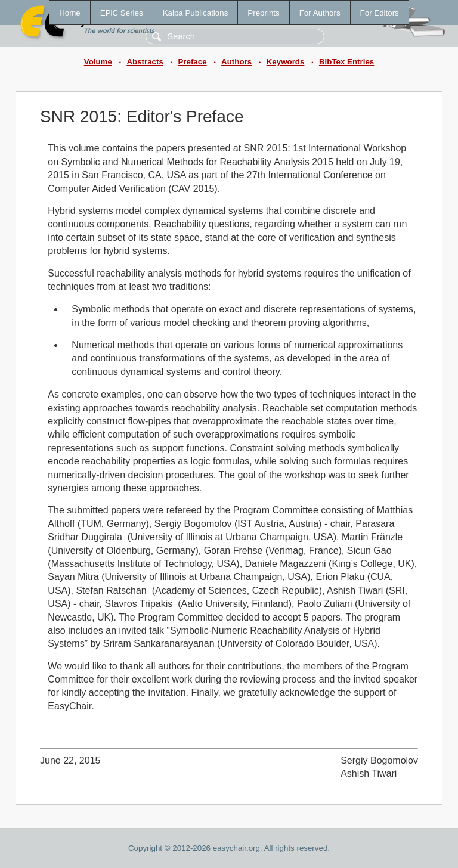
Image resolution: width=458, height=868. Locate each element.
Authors (236, 62)
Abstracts (145, 62)
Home (70, 13)
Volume (98, 62)
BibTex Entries (346, 62)
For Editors (380, 13)
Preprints (263, 13)
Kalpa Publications (196, 13)
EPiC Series (122, 13)
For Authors (320, 13)
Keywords (286, 62)
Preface (192, 62)
